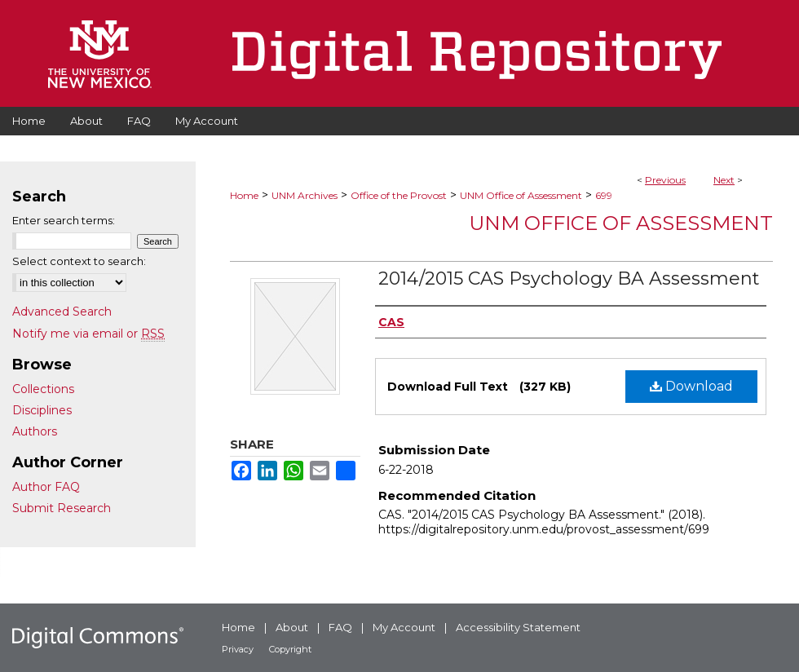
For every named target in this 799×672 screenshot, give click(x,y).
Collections (43, 389)
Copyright (290, 649)
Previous (665, 180)
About (292, 627)
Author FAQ (46, 487)
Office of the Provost (399, 195)
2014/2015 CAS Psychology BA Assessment (569, 279)
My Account (404, 627)
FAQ (340, 627)
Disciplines (42, 410)
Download (691, 386)
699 (604, 195)
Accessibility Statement (518, 627)
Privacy (238, 649)
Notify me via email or (88, 334)
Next (724, 180)
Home (244, 195)
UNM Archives (305, 195)
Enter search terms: (64, 220)
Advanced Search (62, 312)
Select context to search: (79, 261)
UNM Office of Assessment (521, 195)
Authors (35, 431)
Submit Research (62, 508)
